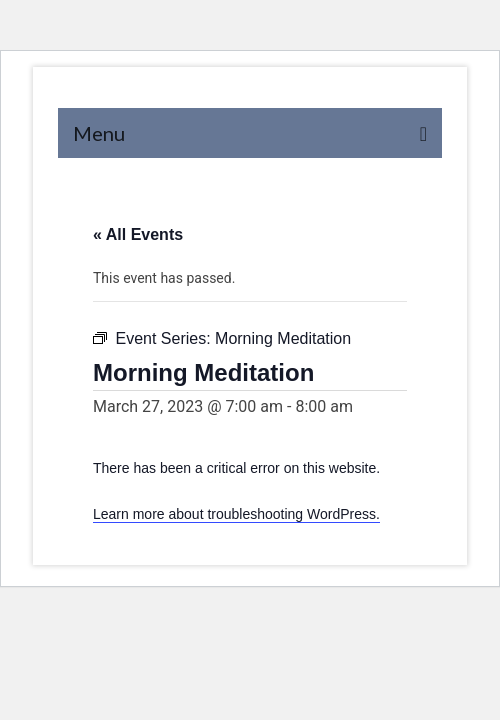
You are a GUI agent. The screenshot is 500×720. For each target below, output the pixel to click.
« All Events (138, 234)
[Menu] (250, 133)
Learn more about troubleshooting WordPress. (236, 514)
